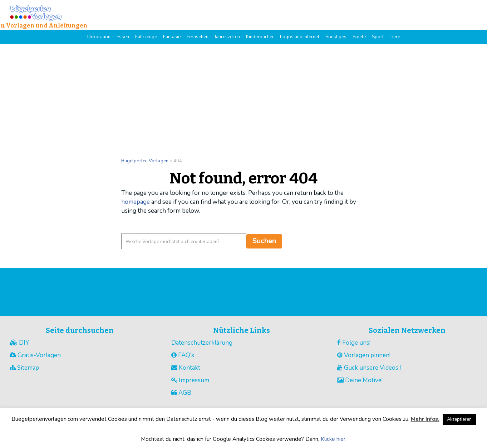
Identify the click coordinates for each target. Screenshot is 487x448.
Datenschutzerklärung (202, 343)
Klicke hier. (334, 439)
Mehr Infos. (425, 419)
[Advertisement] (243, 98)
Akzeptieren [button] (459, 419)
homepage (136, 202)
